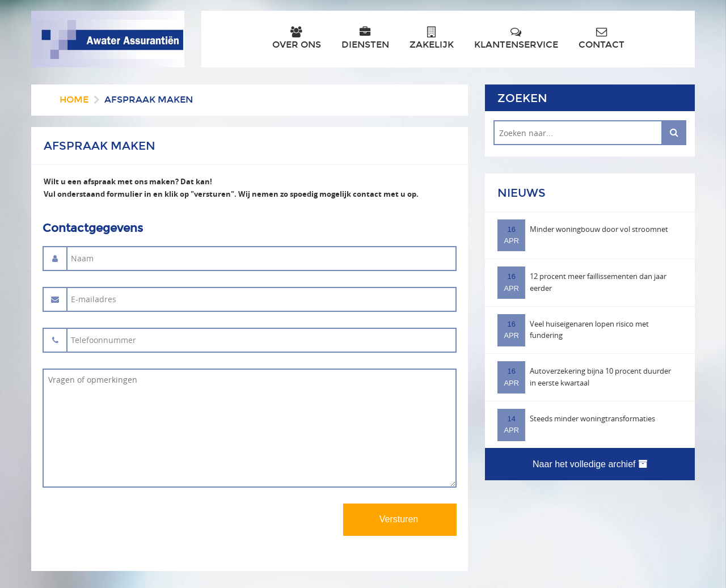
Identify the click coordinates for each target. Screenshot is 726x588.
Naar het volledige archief (590, 464)
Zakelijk (432, 38)
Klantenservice (516, 38)
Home (74, 100)
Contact (602, 38)
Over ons (297, 38)
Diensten (365, 38)
